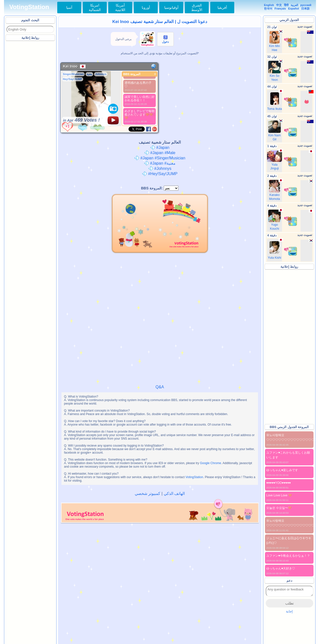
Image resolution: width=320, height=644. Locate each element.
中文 (279, 5)
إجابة (289, 611)
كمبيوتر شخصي (147, 494)
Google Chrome (211, 463)
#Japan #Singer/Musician (160, 158)
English (269, 5)
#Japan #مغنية (160, 163)
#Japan (160, 147)
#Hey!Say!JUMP (160, 174)
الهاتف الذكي (174, 494)
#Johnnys (160, 169)
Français (280, 9)
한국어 (268, 9)
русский (306, 5)
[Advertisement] (30, 117)
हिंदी (286, 5)
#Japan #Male (160, 153)
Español (294, 9)
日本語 (305, 9)
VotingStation (29, 7)
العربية (294, 5)
